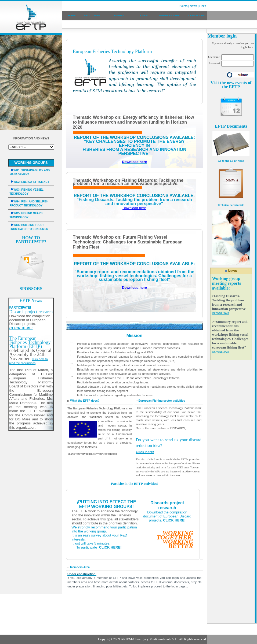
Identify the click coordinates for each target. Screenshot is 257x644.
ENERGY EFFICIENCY (35, 182)
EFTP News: (31, 300)
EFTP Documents (231, 126)
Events (183, 6)
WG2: (17, 182)
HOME (72, 16)
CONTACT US (197, 16)
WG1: (17, 170)
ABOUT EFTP (92, 16)
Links (203, 6)
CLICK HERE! (174, 520)
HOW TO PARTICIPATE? (31, 240)
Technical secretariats (231, 205)
